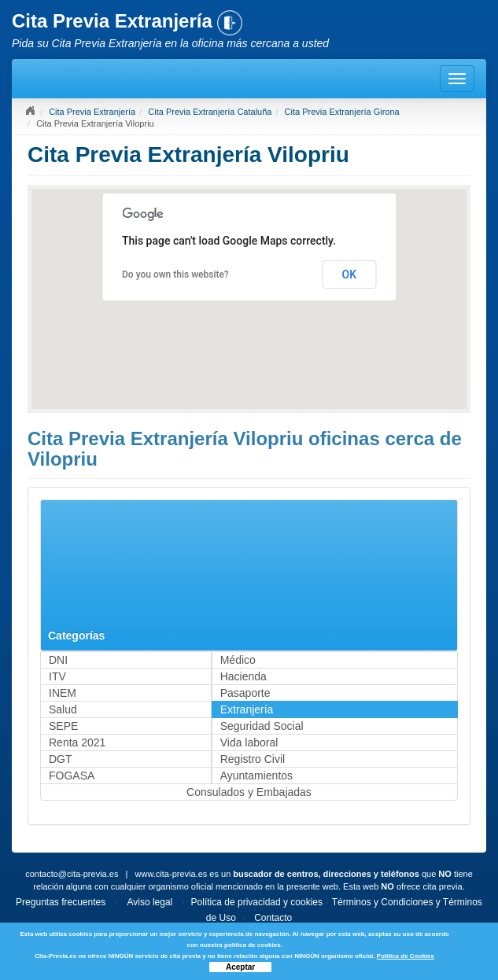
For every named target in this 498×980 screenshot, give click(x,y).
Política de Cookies (406, 956)
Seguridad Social (262, 726)
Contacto (273, 918)
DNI (58, 660)
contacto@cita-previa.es (72, 874)
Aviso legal (149, 902)
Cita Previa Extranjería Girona (342, 112)
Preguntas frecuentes (61, 902)
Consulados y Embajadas (249, 792)
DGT (61, 759)
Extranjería (247, 709)
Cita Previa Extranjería (92, 112)
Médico (238, 660)
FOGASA (72, 776)
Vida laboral (249, 742)
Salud (63, 709)
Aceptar (240, 967)
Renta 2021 (77, 742)
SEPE (63, 726)
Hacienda (243, 676)
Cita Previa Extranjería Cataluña (210, 112)
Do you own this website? (175, 274)
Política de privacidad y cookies (257, 902)
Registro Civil (253, 759)
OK (350, 274)
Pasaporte (245, 693)
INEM (63, 693)
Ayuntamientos (256, 776)
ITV (57, 676)
